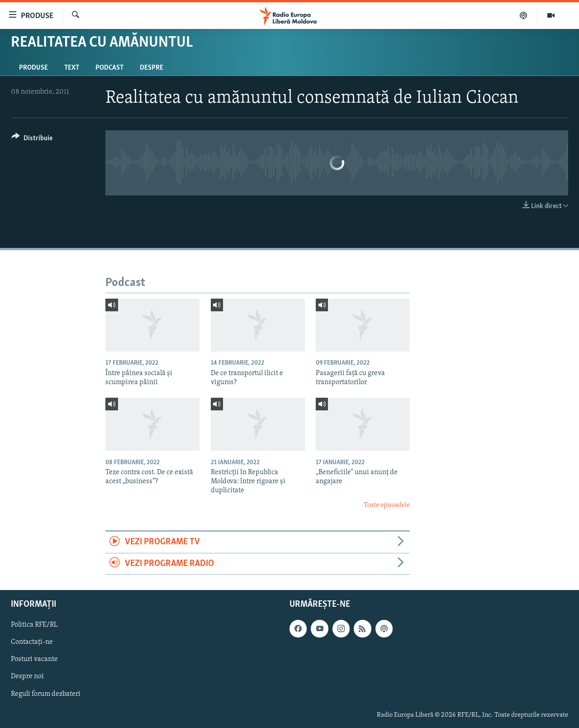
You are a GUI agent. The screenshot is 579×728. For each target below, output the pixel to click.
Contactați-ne (32, 642)
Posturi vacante (34, 659)
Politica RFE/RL (34, 625)
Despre (152, 68)
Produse (33, 68)
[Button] (32, 140)
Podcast (109, 68)
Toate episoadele (387, 505)
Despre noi (27, 677)
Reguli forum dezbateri (46, 694)
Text (72, 68)
